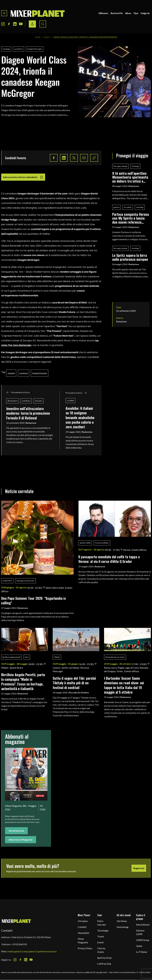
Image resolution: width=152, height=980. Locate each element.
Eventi (47, 37)
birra (27, 657)
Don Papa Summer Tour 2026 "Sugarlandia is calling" (33, 600)
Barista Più (117, 13)
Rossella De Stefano (79, 693)
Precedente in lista (18, 392)
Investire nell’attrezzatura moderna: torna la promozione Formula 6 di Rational (28, 413)
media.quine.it (14, 951)
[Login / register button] (32, 24)
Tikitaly (57, 657)
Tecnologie (103, 930)
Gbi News (122, 921)
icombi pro (26, 401)
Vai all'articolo (16, 831)
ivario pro (38, 401)
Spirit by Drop (104, 958)
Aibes (128, 13)
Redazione (31, 423)
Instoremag (123, 927)
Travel (100, 936)
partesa (117, 207)
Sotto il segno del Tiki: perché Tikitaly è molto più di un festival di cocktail (74, 683)
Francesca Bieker (102, 543)
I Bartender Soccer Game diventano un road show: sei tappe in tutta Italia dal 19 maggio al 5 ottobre (124, 685)
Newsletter (84, 933)
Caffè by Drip (104, 964)
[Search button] (43, 24)
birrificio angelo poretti (12, 657)
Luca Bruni (18, 49)
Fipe (136, 13)
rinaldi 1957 (7, 581)
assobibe (70, 400)
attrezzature (13, 401)
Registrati (139, 868)
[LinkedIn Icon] (15, 24)
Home (38, 37)
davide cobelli (85, 543)
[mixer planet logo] (16, 921)
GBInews (103, 13)
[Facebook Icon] (9, 24)
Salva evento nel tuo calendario (23, 177)
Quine (139, 946)
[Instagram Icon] (3, 24)
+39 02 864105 (19, 944)
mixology (6, 49)
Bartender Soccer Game (115, 657)
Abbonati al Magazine (21, 840)
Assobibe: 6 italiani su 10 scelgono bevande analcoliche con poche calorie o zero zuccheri (80, 417)
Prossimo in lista (76, 393)
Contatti (82, 927)
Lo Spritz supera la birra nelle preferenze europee (130, 257)
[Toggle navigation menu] (4, 13)
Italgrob (145, 13)
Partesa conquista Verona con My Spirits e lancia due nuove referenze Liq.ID (131, 218)
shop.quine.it (29, 951)
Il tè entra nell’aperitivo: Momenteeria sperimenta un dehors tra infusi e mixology (130, 177)
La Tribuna (142, 952)
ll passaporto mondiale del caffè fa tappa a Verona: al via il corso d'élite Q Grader (109, 559)
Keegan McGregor (35, 49)
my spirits (128, 207)
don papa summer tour (25, 581)
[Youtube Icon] (21, 24)
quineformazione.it (47, 951)
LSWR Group (143, 940)
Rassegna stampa (120, 166)
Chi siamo (83, 921)
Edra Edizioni (143, 925)
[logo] (38, 13)
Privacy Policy (85, 948)
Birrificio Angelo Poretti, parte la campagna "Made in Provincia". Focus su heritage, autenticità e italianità (23, 681)
